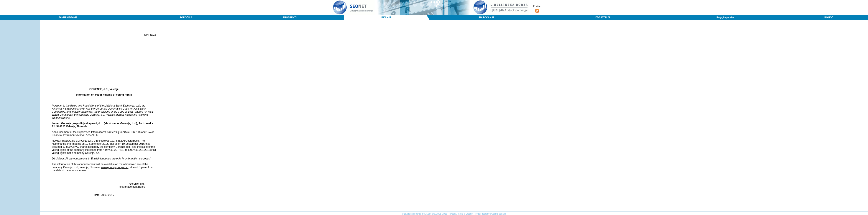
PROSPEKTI (290, 17)
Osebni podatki (499, 214)
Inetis (460, 214)
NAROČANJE (487, 17)
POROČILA (186, 17)
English (537, 6)
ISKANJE (386, 17)
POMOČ (829, 17)
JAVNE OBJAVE (68, 17)
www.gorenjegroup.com (115, 167)
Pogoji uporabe (725, 17)
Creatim (469, 214)
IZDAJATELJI (602, 17)
